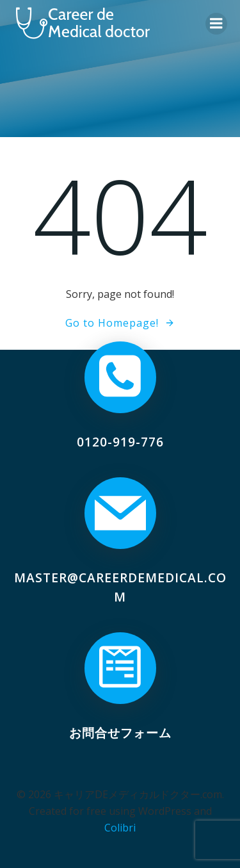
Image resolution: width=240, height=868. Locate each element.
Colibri (120, 828)
